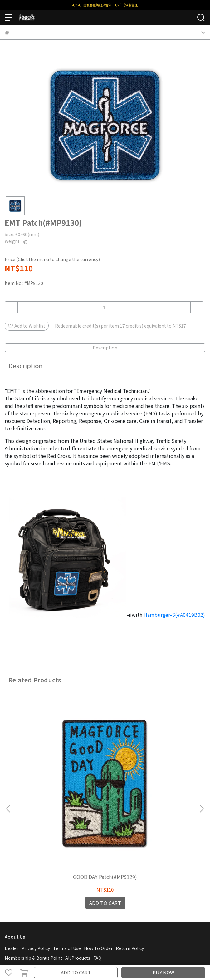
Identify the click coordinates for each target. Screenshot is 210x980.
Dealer (12, 857)
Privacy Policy (36, 857)
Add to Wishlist (27, 326)
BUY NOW (163, 972)
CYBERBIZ (137, 956)
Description (105, 348)
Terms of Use (67, 857)
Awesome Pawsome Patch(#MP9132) (151, 789)
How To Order (98, 857)
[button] (202, 763)
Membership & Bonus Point (33, 867)
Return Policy (130, 857)
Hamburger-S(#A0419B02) (174, 615)
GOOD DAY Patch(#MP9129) (59, 786)
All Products (78, 867)
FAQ (97, 867)
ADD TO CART (76, 972)
